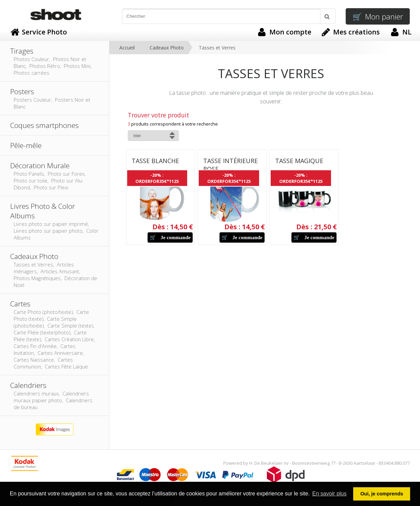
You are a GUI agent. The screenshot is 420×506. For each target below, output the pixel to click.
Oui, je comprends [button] (382, 494)
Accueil (127, 48)
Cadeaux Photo (167, 48)
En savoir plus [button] (329, 494)
